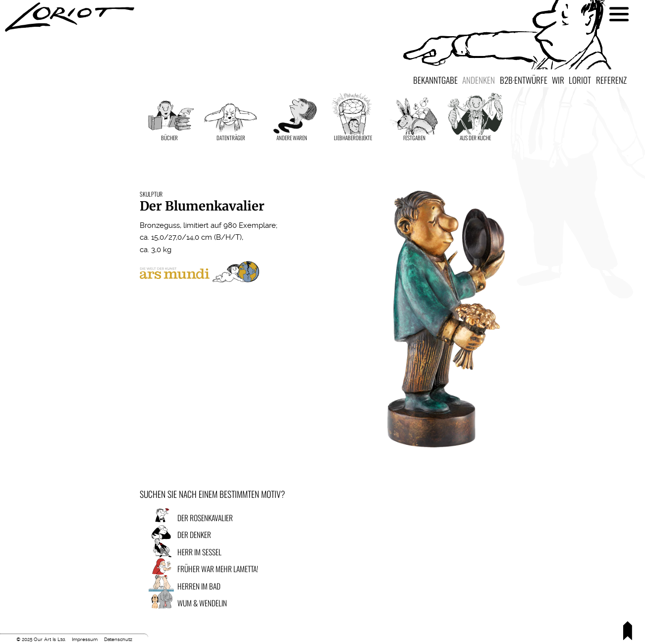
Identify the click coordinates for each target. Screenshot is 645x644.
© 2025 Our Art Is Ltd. (41, 639)
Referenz (611, 80)
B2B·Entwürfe (524, 80)
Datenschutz (118, 639)
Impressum (85, 639)
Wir (558, 80)
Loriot (580, 80)
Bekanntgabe (435, 80)
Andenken (479, 80)
